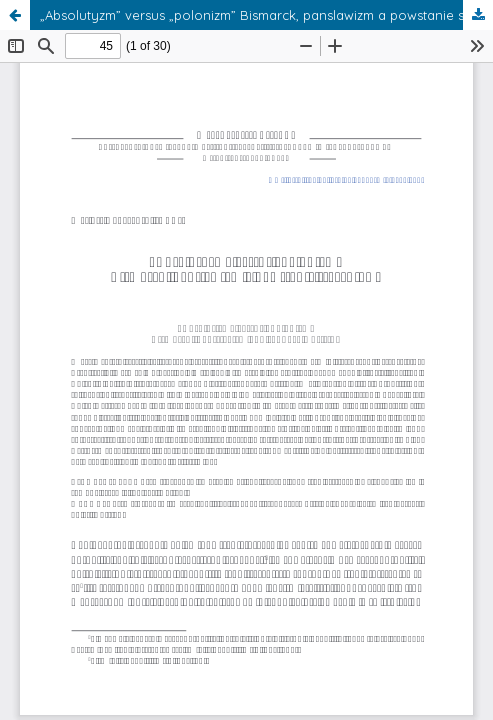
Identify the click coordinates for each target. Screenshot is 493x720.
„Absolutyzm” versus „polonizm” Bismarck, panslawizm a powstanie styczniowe (266, 15)
